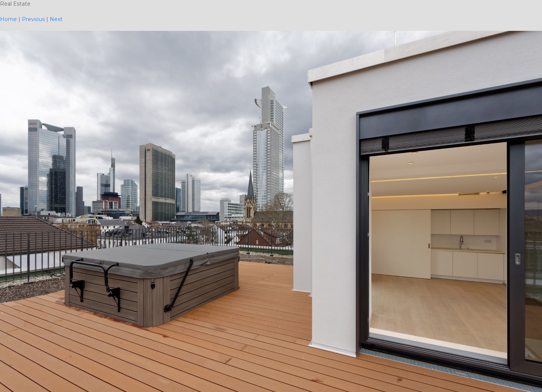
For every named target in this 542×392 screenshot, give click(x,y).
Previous (33, 19)
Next (56, 19)
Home (8, 19)
